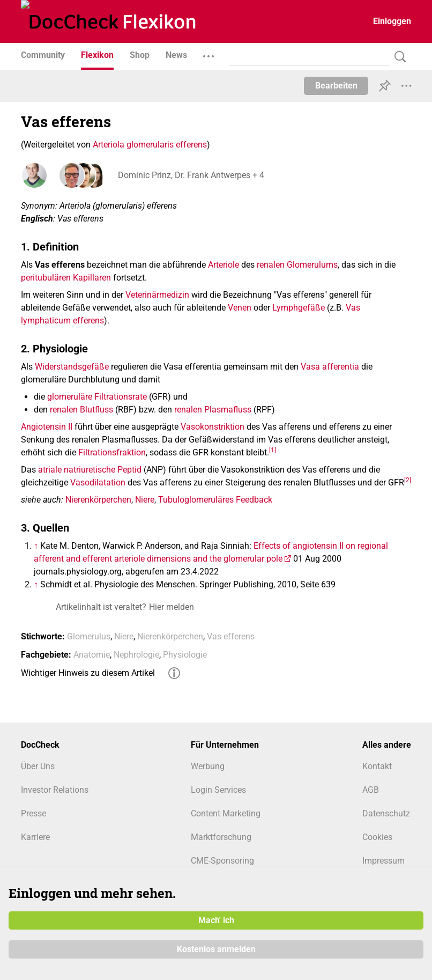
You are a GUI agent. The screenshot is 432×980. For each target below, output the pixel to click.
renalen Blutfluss (81, 410)
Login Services (218, 790)
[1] (273, 450)
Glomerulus (89, 636)
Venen (240, 308)
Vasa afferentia (330, 367)
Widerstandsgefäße (72, 367)
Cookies (377, 837)
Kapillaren (92, 278)
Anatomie (92, 655)
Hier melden (172, 607)
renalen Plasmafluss (213, 410)
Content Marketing (226, 813)
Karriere (35, 837)
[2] (408, 480)
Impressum (383, 861)
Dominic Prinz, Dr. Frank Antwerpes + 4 (191, 175)
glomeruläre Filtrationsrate (97, 397)
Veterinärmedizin (157, 295)
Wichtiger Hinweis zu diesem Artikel (88, 673)
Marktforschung (221, 837)
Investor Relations (55, 790)
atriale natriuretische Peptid (90, 470)
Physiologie (185, 655)
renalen (271, 265)
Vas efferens (231, 636)
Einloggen (392, 21)
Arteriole (224, 265)
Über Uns (38, 766)
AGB (371, 790)
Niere (145, 500)
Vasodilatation (98, 482)
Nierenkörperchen (98, 500)
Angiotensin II (47, 427)
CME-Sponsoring (222, 861)
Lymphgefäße (299, 308)
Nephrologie (136, 655)
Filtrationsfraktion (112, 452)
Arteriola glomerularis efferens (150, 145)
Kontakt (377, 766)
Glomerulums (312, 265)
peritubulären (46, 278)
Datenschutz (386, 813)
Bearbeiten (336, 86)
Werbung (208, 766)
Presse (33, 813)
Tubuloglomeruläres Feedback (215, 500)
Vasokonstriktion (213, 427)
